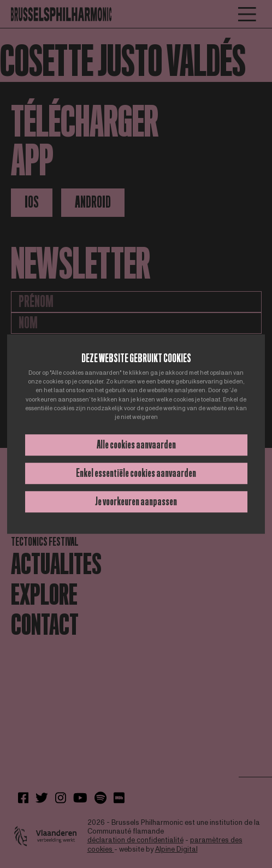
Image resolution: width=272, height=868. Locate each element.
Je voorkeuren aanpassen (136, 501)
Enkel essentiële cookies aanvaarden (136, 473)
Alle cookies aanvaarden (136, 445)
